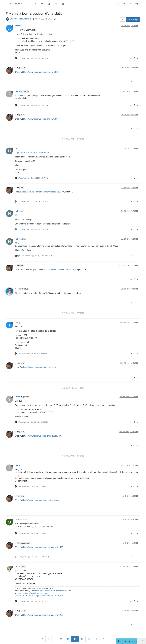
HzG (17, 148)
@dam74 (21, 611)
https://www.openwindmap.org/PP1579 (32, 153)
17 (103, 639)
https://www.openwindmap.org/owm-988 (41, 72)
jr (16, 68)
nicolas (18, 289)
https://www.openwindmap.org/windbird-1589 (43, 547)
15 (89, 639)
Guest (17, 91)
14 (82, 639)
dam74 (18, 566)
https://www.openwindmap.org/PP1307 (40, 367)
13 (75, 639)
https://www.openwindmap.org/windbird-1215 (43, 615)
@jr (22, 211)
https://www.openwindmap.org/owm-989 (41, 119)
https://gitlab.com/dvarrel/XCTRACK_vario (48, 596)
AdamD (18, 26)
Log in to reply (133, 19)
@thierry (21, 363)
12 (68, 639)
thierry (18, 322)
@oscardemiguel (24, 543)
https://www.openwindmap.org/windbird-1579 (41, 192)
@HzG (20, 188)
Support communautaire (21, 19)
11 (61, 639)
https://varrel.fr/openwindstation (37, 593)
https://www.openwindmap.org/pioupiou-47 (42, 436)
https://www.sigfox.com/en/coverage (62, 270)
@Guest (21, 115)
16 (96, 639)
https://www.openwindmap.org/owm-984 (41, 500)
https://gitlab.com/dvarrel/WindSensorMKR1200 (53, 591)
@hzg (18, 243)
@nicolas (25, 91)
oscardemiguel (21, 520)
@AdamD (21, 68)
